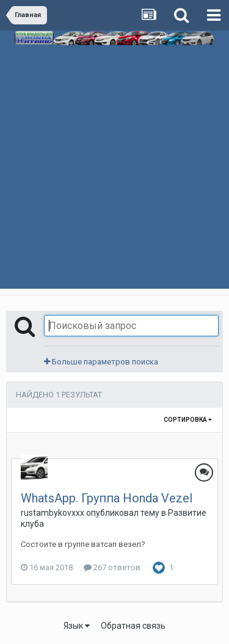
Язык (77, 626)
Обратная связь (133, 626)
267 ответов (112, 567)
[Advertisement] (114, 181)
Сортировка (188, 420)
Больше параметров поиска (101, 362)
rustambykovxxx (53, 513)
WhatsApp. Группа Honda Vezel (107, 498)
